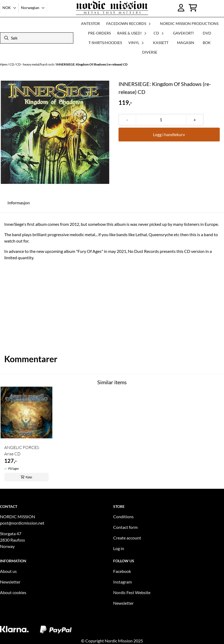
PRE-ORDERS (99, 33)
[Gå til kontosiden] (181, 8)
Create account (127, 538)
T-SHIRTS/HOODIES (105, 43)
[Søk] (37, 38)
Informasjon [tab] (19, 203)
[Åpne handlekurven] (193, 8)
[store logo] (112, 8)
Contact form (125, 527)
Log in (119, 548)
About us (8, 571)
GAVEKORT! (184, 33)
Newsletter (10, 582)
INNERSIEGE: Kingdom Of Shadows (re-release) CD (92, 64)
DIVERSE (150, 52)
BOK (207, 43)
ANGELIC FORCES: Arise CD (22, 451)
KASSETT (161, 43)
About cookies (13, 592)
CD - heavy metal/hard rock (35, 64)
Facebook (122, 571)
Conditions (123, 517)
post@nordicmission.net (22, 523)
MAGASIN (186, 43)
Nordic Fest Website (132, 592)
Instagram (122, 582)
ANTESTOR (90, 23)
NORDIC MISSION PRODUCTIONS (189, 23)
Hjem (4, 64)
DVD (207, 33)
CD (12, 64)
